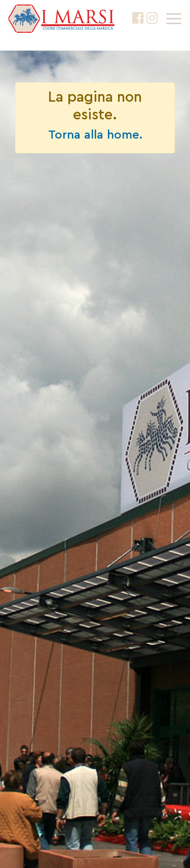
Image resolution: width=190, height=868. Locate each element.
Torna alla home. (95, 135)
